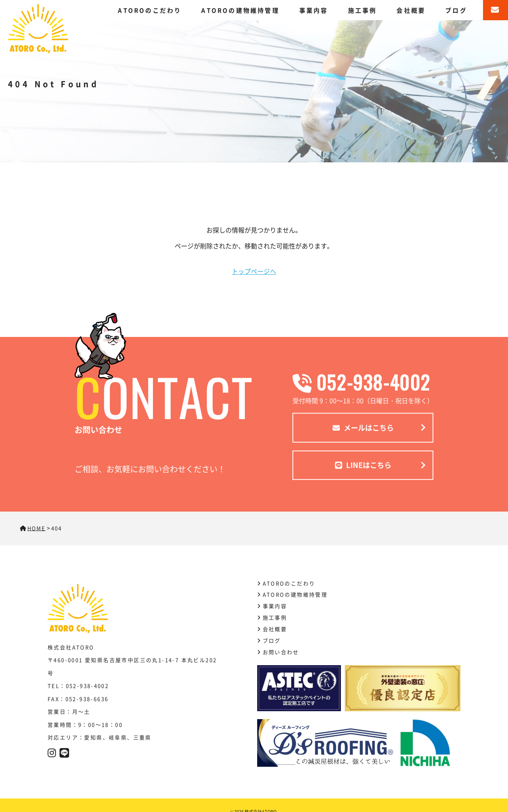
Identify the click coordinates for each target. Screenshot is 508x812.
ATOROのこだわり (150, 10)
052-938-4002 (363, 381)
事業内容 (314, 10)
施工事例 (363, 10)
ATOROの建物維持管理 (240, 10)
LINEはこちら (363, 465)
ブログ (456, 10)
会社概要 (411, 10)
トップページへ (254, 271)
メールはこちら (363, 427)
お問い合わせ (281, 651)
